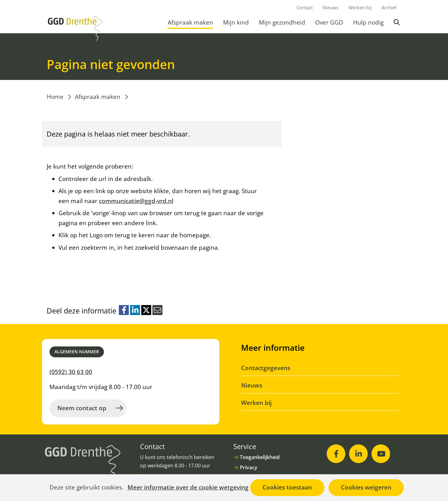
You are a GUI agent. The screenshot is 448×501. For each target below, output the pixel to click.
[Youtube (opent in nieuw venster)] (381, 454)
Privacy (249, 467)
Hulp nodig (368, 22)
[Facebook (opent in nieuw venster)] (336, 454)
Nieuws (331, 7)
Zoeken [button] (397, 22)
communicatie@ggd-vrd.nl (136, 201)
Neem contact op (82, 408)
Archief (389, 7)
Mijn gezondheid (282, 22)
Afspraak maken (190, 22)
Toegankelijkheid (260, 457)
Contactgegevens (266, 368)
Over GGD (329, 22)
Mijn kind (236, 22)
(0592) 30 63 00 (71, 372)
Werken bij (360, 7)
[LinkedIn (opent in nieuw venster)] (358, 454)
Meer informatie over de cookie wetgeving (188, 488)
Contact (305, 7)
